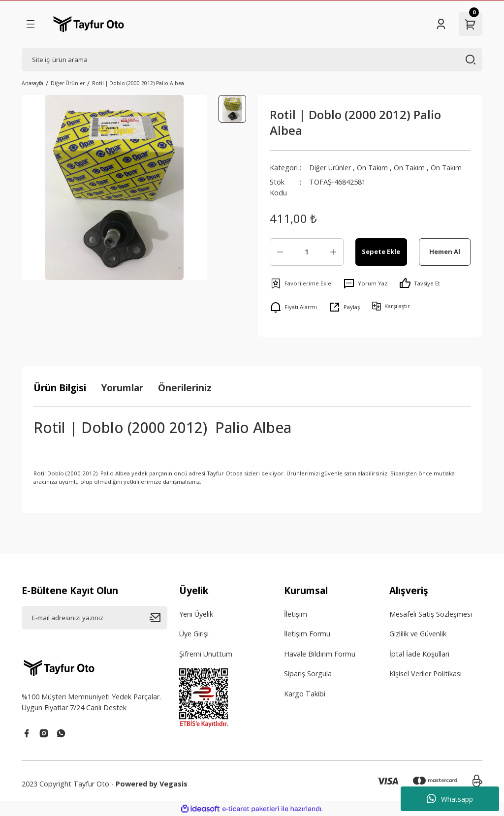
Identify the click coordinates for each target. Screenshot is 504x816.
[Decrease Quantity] (280, 252)
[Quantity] (307, 252)
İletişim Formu (307, 634)
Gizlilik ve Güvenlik (418, 634)
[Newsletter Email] (94, 618)
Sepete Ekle (381, 251)
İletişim (296, 614)
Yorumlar (122, 388)
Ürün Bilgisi (60, 388)
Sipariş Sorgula (308, 674)
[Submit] (158, 618)
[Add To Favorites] (300, 283)
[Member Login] (441, 24)
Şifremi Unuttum (206, 654)
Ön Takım (373, 168)
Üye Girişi (194, 634)
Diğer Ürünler (330, 168)
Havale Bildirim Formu (320, 654)
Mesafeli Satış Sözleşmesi (431, 614)
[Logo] (89, 24)
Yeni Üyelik (196, 614)
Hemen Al (445, 251)
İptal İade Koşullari (419, 654)
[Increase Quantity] (333, 252)
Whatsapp (450, 799)
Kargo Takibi (305, 694)
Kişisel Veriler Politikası (425, 674)
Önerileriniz (185, 388)
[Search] (252, 60)
